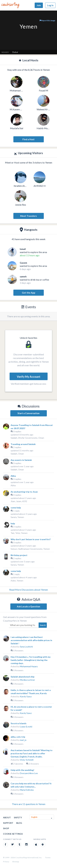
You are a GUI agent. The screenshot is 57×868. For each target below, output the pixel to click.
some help (16, 508)
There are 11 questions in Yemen (29, 804)
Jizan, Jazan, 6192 (19, 501)
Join (39, 5)
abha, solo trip (18, 737)
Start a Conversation (28, 413)
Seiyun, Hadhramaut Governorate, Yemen (30, 549)
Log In (50, 5)
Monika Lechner (27, 680)
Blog (19, 823)
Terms (48, 857)
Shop (6, 828)
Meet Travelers (28, 216)
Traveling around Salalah (23, 444)
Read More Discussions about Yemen (29, 590)
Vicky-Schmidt (27, 760)
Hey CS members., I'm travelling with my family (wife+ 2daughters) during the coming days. (31, 660)
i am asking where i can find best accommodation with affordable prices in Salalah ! (31, 640)
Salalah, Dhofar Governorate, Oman (27, 438)
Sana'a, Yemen (17, 517)
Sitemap (16, 862)
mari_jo (23, 740)
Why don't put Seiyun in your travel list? (31, 539)
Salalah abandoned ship (22, 677)
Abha (13, 476)
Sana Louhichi (26, 647)
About (7, 817)
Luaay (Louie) (26, 727)
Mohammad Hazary (29, 666)
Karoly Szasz (26, 696)
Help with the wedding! (22, 770)
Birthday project (19, 555)
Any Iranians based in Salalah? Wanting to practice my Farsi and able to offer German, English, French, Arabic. (32, 753)
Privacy (6, 862)
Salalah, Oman (17, 454)
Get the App (29, 293)
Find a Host (28, 139)
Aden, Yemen (17, 581)
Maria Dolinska (27, 790)
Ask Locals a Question (28, 606)
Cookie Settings (13, 834)
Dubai (15, 52)
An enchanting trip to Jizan (24, 492)
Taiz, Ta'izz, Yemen (19, 533)
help (13, 523)
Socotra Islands (19, 723)
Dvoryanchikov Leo (29, 773)
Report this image (47, 20)
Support (8, 823)
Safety (18, 817)
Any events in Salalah (21, 460)
